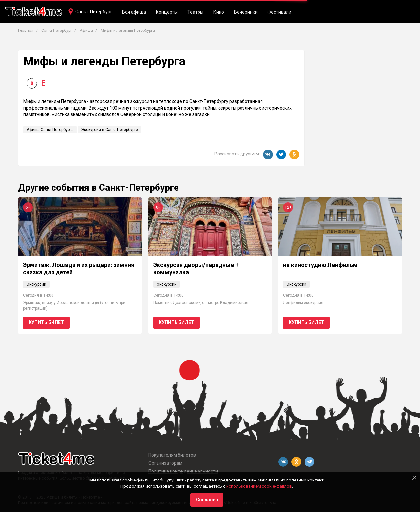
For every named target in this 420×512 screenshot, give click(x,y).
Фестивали (279, 12)
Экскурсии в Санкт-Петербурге (110, 130)
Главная (26, 31)
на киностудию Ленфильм (320, 265)
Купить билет (46, 322)
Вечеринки (246, 12)
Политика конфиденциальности (183, 471)
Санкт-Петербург (94, 12)
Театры (195, 12)
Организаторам (165, 463)
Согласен (207, 500)
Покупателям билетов (172, 455)
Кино (219, 12)
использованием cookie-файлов (259, 486)
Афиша (86, 31)
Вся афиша (134, 12)
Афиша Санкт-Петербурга (50, 130)
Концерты (167, 12)
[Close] (414, 478)
